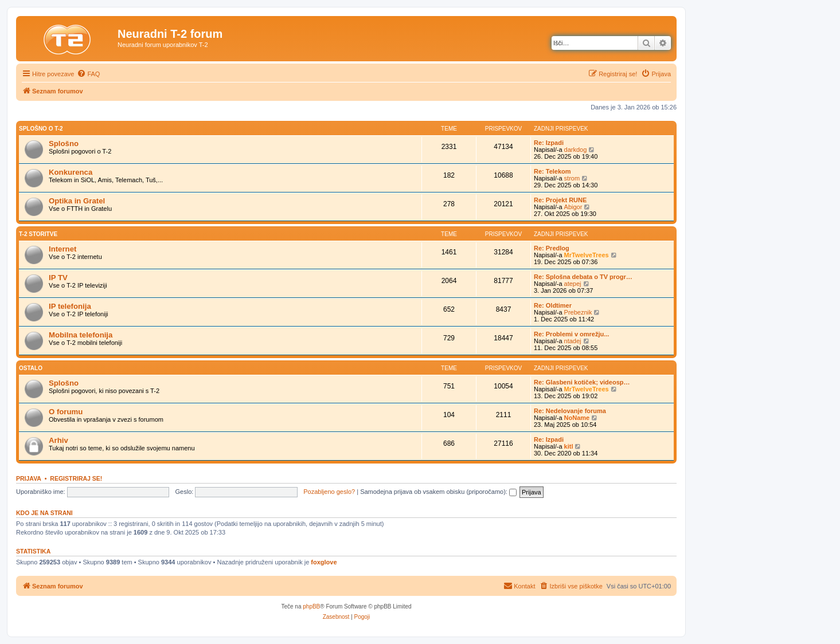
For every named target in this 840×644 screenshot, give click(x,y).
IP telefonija (70, 306)
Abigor (573, 207)
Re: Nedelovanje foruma (570, 411)
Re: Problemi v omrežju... (571, 334)
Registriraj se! (76, 478)
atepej (573, 284)
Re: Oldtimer (553, 305)
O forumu (66, 412)
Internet (62, 249)
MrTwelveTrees (587, 255)
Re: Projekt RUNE (560, 200)
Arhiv (58, 440)
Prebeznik (578, 312)
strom (572, 178)
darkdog (576, 150)
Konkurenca (71, 172)
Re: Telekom (552, 171)
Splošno (64, 144)
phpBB (311, 606)
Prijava (29, 478)
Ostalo (31, 368)
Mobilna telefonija (81, 335)
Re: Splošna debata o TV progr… (583, 277)
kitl (569, 446)
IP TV (58, 278)
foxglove (324, 562)
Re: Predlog (552, 248)
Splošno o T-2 (41, 129)
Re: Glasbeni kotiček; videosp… (582, 382)
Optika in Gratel (77, 201)
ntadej (573, 341)
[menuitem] (88, 74)
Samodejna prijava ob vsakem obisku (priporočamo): (438, 492)
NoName (577, 418)
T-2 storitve (38, 234)
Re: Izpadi (549, 143)
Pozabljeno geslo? (329, 492)
